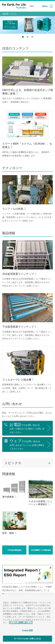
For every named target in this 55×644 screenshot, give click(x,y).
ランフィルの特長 (13, 209)
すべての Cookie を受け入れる (27, 640)
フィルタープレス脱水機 (17, 380)
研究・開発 (8, 533)
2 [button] (28, 37)
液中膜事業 (8, 497)
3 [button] (32, 37)
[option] (27, 25)
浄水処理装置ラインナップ (18, 274)
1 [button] (23, 37)
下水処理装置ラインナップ (18, 327)
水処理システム (9, 14)
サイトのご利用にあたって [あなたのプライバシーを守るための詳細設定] (21, 624)
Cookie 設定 (27, 632)
